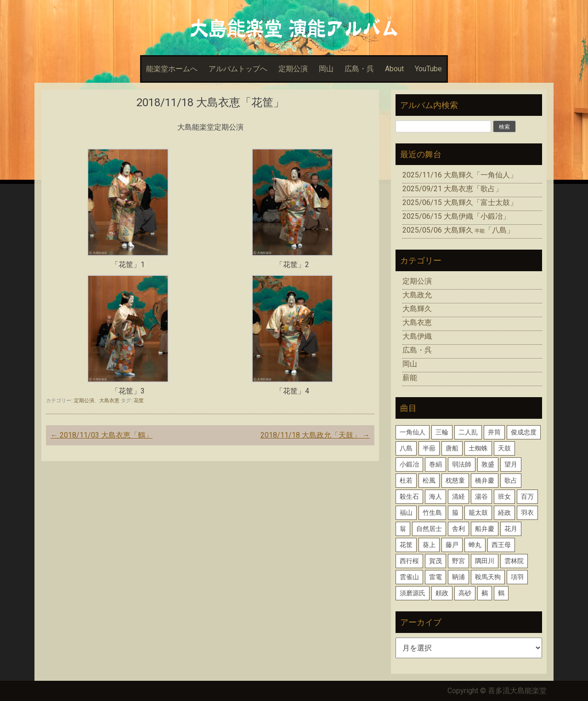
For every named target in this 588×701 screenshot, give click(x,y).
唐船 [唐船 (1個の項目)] (452, 448)
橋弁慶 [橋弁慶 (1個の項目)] (485, 480)
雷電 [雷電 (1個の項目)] (435, 577)
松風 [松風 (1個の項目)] (429, 480)
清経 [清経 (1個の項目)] (458, 496)
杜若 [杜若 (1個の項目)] (406, 480)
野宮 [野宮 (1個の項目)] (458, 561)
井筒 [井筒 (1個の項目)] (494, 432)
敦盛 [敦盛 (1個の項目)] (488, 464)
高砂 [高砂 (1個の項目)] (465, 593)
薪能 (410, 378)
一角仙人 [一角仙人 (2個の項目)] (413, 432)
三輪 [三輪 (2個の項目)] (442, 432)
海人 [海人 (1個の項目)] (435, 496)
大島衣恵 (109, 400)
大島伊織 (417, 336)
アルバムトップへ (238, 69)
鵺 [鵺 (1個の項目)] (485, 593)
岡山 (326, 69)
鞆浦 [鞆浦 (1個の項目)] (458, 577)
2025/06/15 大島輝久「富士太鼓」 (460, 202)
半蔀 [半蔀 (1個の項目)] (429, 448)
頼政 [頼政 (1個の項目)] (442, 593)
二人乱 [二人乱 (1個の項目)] (468, 432)
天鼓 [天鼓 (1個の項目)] (504, 448)
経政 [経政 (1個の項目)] (504, 513)
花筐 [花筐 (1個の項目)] (406, 545)
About (394, 69)
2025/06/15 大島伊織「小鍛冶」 (456, 216)
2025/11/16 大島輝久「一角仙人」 (460, 175)
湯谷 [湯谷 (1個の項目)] (481, 496)
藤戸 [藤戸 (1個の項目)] (452, 545)
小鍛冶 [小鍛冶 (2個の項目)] (409, 464)
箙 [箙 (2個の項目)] (455, 513)
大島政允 (417, 295)
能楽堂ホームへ (172, 69)
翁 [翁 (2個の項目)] (403, 529)
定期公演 (293, 69)
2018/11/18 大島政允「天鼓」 (315, 435)
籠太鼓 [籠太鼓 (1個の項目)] (478, 513)
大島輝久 (417, 309)
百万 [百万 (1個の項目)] (527, 496)
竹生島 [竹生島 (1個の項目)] (432, 513)
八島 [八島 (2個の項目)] (406, 448)
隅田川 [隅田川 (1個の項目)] (485, 561)
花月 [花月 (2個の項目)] (511, 529)
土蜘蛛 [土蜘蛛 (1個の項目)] (478, 448)
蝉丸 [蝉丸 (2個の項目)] (475, 545)
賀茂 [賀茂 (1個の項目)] (435, 561)
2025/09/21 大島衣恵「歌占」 (452, 189)
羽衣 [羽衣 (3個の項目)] (527, 513)
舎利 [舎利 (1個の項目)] (458, 529)
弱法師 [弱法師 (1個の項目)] (462, 464)
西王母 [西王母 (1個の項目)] (501, 545)
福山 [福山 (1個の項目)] (406, 513)
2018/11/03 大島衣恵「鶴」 (102, 435)
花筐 (139, 400)
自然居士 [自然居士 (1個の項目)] (429, 529)
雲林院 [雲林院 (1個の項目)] (514, 561)
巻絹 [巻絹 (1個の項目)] (435, 464)
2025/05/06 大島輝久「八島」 (458, 230)
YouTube (428, 69)
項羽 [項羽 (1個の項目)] (517, 577)
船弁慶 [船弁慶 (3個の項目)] (485, 529)
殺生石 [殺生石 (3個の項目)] (409, 496)
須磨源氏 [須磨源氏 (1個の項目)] (413, 593)
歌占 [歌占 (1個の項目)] (511, 480)
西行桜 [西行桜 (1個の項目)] (409, 561)
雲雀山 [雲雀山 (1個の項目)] (409, 577)
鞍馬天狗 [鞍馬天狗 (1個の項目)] (488, 577)
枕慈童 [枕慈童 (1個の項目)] (455, 480)
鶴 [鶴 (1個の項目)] (501, 593)
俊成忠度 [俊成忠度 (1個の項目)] (524, 432)
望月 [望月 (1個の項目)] (511, 464)
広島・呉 (359, 69)
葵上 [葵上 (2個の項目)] (429, 545)
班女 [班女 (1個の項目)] (504, 496)
